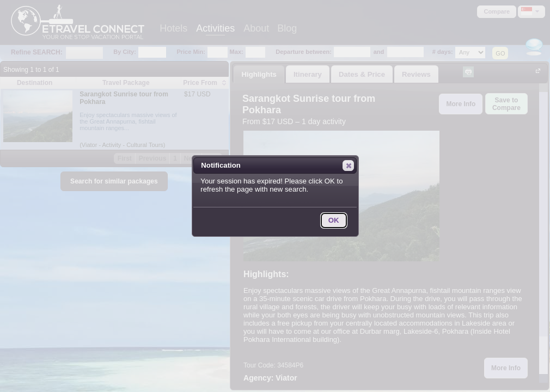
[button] (348, 166)
